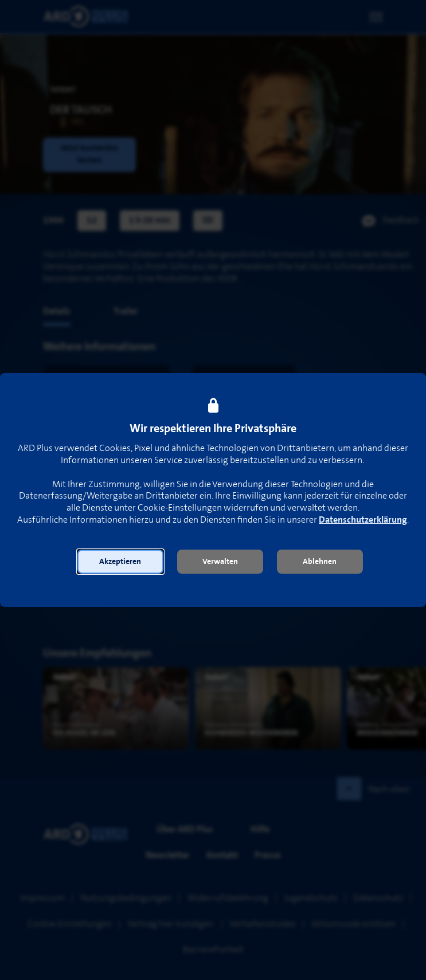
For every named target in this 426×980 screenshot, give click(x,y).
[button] (120, 562)
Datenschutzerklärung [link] (363, 520)
